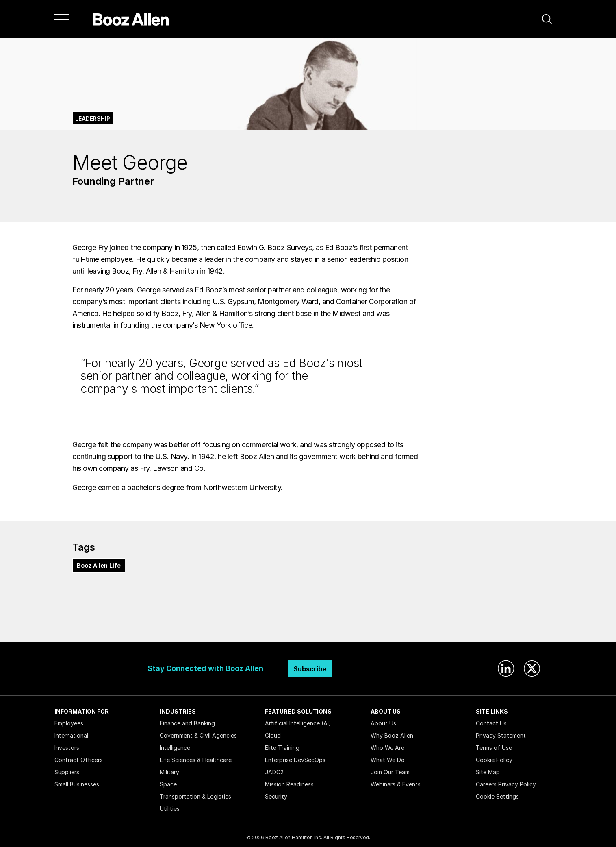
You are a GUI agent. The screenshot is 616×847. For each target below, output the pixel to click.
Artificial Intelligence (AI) (298, 723)
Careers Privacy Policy (506, 784)
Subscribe (310, 669)
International (71, 735)
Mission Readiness (289, 784)
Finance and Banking (187, 723)
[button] (547, 19)
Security (276, 796)
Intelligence (175, 748)
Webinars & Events (396, 784)
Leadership (93, 119)
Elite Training (282, 748)
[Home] (131, 19)
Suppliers (67, 772)
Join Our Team (390, 772)
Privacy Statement (501, 735)
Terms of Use (494, 748)
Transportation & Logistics (195, 796)
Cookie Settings (497, 796)
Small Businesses (77, 784)
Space (168, 784)
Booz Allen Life (99, 565)
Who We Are (387, 748)
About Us (383, 723)
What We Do (388, 760)
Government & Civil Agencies (198, 735)
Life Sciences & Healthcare (196, 760)
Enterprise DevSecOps (295, 760)
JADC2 (274, 772)
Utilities (170, 809)
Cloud (273, 735)
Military (169, 772)
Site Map (488, 772)
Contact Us (491, 723)
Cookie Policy (494, 760)
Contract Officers (79, 760)
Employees (69, 723)
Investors (67, 748)
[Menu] (62, 19)
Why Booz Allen (392, 735)
